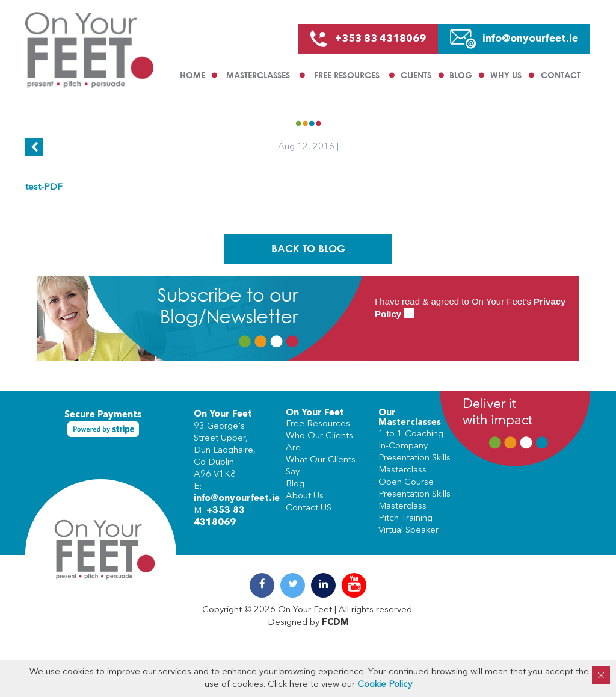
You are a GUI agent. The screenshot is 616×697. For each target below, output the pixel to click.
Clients (416, 75)
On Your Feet (223, 414)
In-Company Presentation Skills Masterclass (414, 458)
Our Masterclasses (410, 418)
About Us (305, 496)
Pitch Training (405, 519)
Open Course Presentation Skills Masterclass (414, 494)
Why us (506, 75)
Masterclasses (258, 75)
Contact (561, 75)
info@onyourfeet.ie (237, 499)
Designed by (308, 623)
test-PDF (44, 187)
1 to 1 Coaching (411, 434)
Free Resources (347, 75)
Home (192, 75)
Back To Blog (308, 248)
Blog (461, 75)
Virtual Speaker (408, 531)
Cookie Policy (385, 685)
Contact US (309, 508)
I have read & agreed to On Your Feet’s (470, 308)
